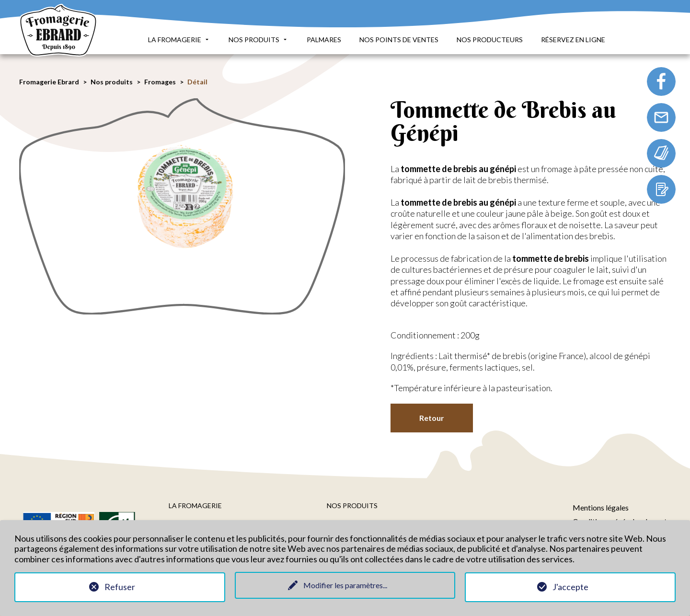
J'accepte (570, 587)
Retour (432, 418)
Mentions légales (601, 507)
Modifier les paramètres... (345, 585)
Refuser (120, 587)
